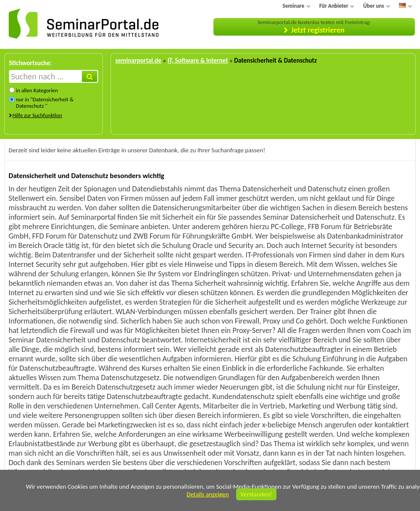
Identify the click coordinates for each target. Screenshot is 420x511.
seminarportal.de (138, 60)
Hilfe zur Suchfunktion (37, 115)
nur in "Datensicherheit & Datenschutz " (45, 103)
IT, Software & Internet (198, 60)
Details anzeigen (208, 494)
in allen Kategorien (37, 90)
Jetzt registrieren (318, 30)
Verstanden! (256, 494)
